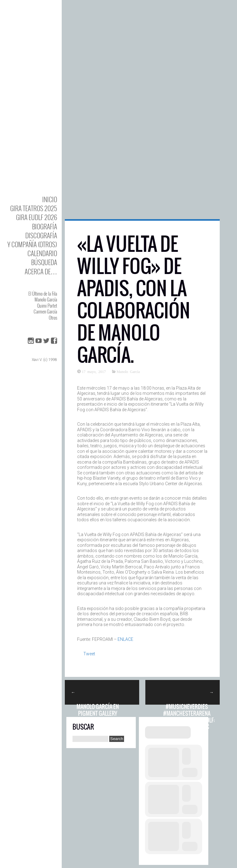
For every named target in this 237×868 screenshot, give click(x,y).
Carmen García (45, 311)
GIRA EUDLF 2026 (37, 217)
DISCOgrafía (41, 235)
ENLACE (125, 639)
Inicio (50, 199)
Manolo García (46, 299)
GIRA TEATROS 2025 (34, 208)
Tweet (89, 654)
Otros (53, 317)
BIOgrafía (45, 226)
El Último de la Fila (43, 293)
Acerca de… (41, 271)
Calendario (42, 253)
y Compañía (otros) (32, 244)
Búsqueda (44, 262)
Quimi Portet (47, 305)
